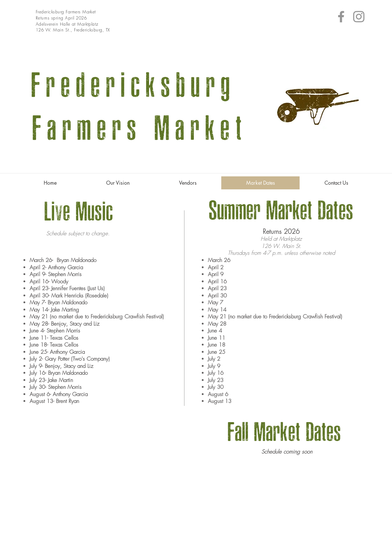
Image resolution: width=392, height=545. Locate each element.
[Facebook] (341, 17)
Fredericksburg (134, 86)
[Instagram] (359, 17)
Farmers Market (134, 129)
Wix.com (356, 542)
